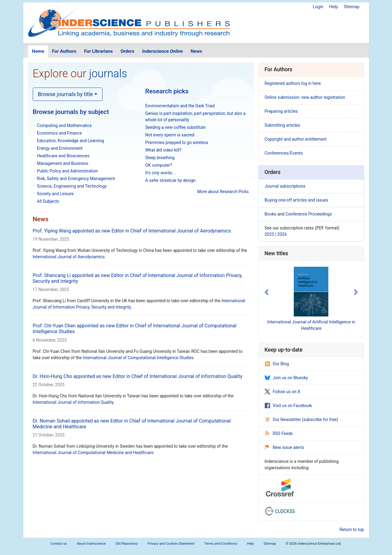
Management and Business (63, 163)
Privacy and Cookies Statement (171, 544)
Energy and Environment (60, 148)
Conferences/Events (284, 153)
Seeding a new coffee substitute (175, 127)
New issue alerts (285, 447)
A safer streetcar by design (170, 180)
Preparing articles (281, 111)
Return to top (352, 530)
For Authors (64, 51)
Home (38, 51)
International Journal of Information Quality (73, 402)
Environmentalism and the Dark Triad (180, 106)
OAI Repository (127, 544)
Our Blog (277, 364)
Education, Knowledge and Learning (70, 141)
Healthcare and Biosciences (63, 156)
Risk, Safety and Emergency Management (76, 179)
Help (334, 7)
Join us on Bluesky (286, 378)
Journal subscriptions (285, 186)
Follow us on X (283, 392)
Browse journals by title (65, 94)
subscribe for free (320, 420)
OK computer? (159, 165)
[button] (266, 292)
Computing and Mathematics (64, 125)
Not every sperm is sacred (170, 135)
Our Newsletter (283, 420)
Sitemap (352, 7)
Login (318, 7)
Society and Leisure (55, 194)
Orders (127, 51)
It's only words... (160, 173)
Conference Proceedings (309, 214)
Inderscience (162, 51)
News (196, 51)
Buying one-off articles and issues (297, 200)
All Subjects (48, 201)
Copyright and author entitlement (296, 139)
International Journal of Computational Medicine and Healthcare (93, 453)
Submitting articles (282, 125)
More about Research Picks (223, 192)
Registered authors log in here (293, 83)
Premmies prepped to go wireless (177, 142)
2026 (282, 234)
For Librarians (98, 51)
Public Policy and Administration (67, 171)
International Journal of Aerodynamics (69, 257)
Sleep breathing (160, 158)
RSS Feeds (279, 433)
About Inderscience (91, 544)
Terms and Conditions (221, 544)
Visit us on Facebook (288, 406)
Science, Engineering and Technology (72, 186)
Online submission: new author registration (305, 97)
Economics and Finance (59, 133)
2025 (269, 234)
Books (271, 214)
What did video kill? (163, 150)
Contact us (59, 544)
